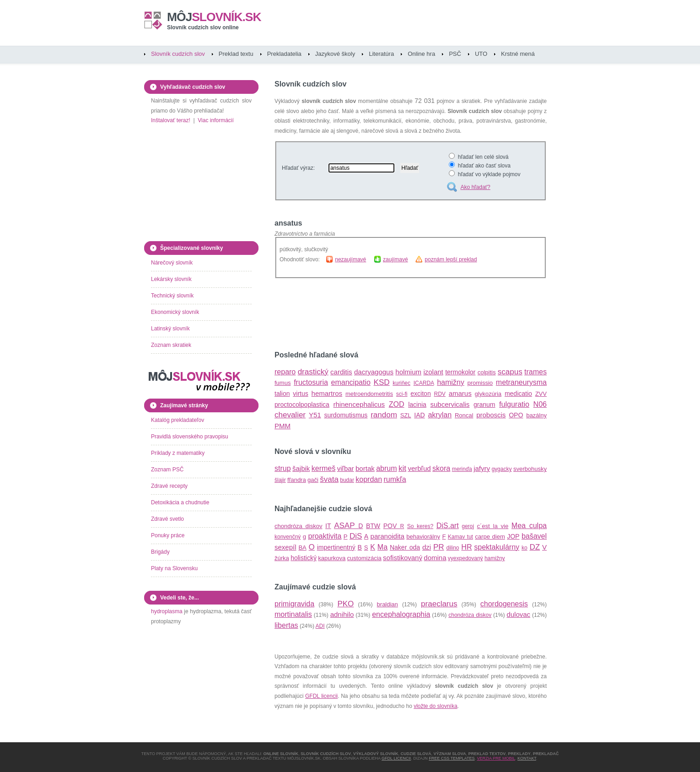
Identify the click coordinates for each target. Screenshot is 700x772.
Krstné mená (518, 54)
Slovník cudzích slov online (203, 27)
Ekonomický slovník (175, 312)
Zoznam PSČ (167, 470)
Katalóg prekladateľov (178, 420)
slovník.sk (214, 17)
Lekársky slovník (171, 279)
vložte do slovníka (435, 706)
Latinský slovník (170, 329)
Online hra (421, 54)
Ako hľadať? (475, 187)
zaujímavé (396, 259)
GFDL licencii (321, 696)
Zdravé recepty (169, 486)
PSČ (455, 54)
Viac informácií (215, 120)
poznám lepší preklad (451, 259)
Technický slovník (172, 296)
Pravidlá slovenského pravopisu (190, 437)
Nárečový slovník (172, 263)
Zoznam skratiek (171, 345)
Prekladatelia (284, 54)
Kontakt (527, 758)
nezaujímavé (350, 259)
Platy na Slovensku (174, 568)
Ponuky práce (168, 535)
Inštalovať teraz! (171, 120)
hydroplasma (167, 611)
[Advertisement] (382, 314)
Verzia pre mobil (496, 758)
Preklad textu (236, 54)
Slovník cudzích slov (178, 54)
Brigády (160, 552)
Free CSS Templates (452, 758)
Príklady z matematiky (178, 453)
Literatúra (381, 54)
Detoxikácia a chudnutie (180, 502)
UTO (481, 54)
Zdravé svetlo (167, 519)
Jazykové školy (335, 54)
